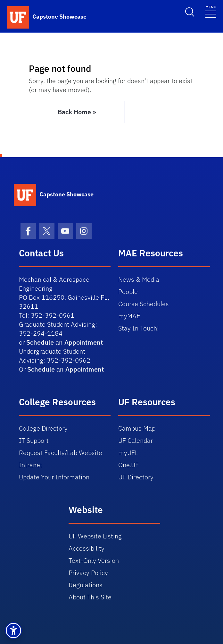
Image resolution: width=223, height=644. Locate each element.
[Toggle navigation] (211, 11)
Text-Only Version (94, 560)
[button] (13, 631)
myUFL (128, 453)
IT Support (34, 440)
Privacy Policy (88, 573)
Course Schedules (144, 304)
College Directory (43, 428)
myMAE (129, 316)
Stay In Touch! (138, 328)
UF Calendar (136, 440)
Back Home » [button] (77, 112)
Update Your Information (54, 477)
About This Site (90, 597)
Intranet (31, 465)
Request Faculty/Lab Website (61, 453)
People (128, 292)
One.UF (128, 465)
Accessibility (87, 548)
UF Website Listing (95, 536)
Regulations (86, 585)
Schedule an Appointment (65, 342)
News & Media (139, 279)
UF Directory (136, 477)
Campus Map (137, 428)
